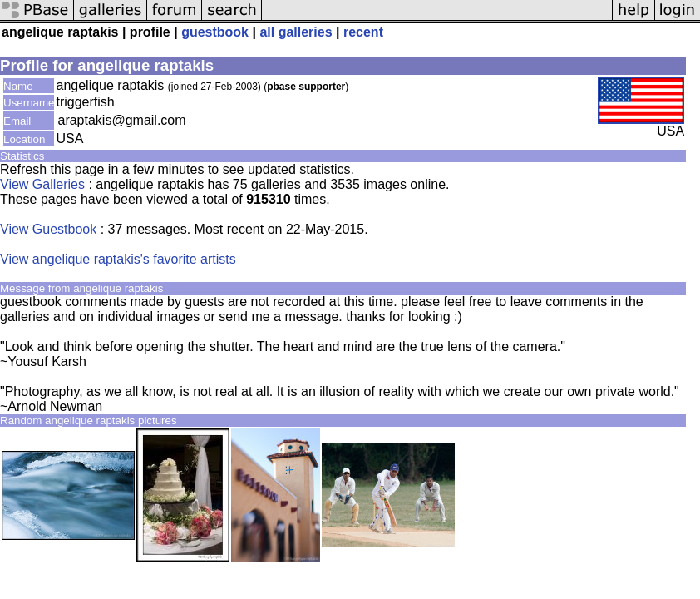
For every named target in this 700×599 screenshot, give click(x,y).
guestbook (215, 32)
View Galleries (42, 184)
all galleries (296, 32)
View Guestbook (48, 229)
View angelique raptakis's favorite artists (118, 259)
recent (363, 32)
